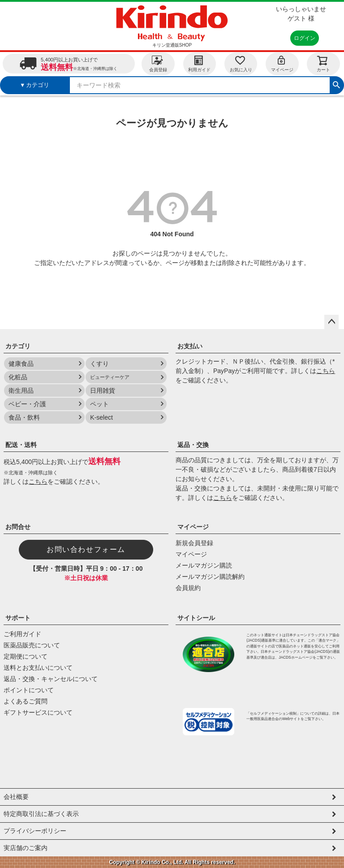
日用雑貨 (103, 391)
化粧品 (18, 377)
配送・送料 (21, 445)
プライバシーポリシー (35, 831)
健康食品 (21, 364)
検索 (336, 84)
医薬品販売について (32, 645)
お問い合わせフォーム (86, 549)
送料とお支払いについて (38, 668)
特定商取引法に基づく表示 (41, 814)
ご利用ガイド (22, 634)
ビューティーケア (110, 377)
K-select (101, 417)
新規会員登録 (194, 543)
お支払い (190, 346)
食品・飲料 (24, 417)
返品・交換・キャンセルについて (51, 679)
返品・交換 (193, 445)
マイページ (282, 63)
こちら (326, 371)
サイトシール (196, 618)
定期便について (26, 656)
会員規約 (188, 588)
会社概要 (16, 797)
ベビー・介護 (27, 404)
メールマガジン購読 (204, 565)
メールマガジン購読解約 (210, 577)
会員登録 (158, 63)
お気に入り (241, 63)
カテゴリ (18, 346)
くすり (99, 364)
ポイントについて (29, 690)
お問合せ (18, 527)
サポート (18, 618)
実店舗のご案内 (26, 848)
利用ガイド (199, 63)
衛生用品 (21, 391)
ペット (99, 404)
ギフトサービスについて (38, 712)
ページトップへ (331, 322)
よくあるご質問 (26, 701)
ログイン (305, 38)
